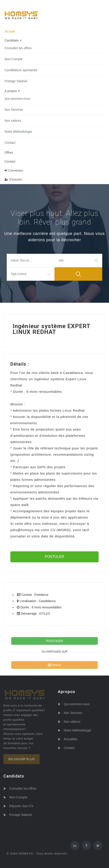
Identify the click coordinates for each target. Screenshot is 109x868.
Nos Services (14, 110)
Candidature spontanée (21, 70)
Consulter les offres (18, 48)
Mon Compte (14, 59)
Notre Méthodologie (18, 132)
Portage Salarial (16, 81)
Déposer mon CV (21, 806)
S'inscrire (13, 179)
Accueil (10, 31)
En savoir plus (22, 759)
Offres (9, 152)
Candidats (13, 40)
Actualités (71, 739)
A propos (12, 91)
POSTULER (54, 557)
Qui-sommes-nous (17, 99)
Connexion (14, 170)
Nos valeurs (13, 121)
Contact (10, 143)
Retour (54, 665)
